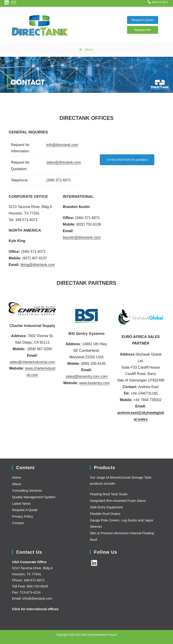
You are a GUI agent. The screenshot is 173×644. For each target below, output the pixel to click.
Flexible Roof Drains (105, 514)
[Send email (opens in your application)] (14, 3)
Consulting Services (27, 490)
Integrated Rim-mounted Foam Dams (118, 501)
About (16, 484)
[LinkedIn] (94, 563)
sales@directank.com (64, 162)
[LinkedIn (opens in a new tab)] (7, 3)
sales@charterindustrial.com (32, 362)
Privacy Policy (22, 516)
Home (16, 477)
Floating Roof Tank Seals (109, 494)
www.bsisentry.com (95, 383)
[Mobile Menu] (86, 50)
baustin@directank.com (82, 237)
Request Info (143, 30)
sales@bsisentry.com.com (86, 376)
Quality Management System (34, 497)
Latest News (21, 504)
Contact (18, 523)
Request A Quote (143, 20)
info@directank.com (62, 145)
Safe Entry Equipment (106, 507)
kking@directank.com (38, 265)
